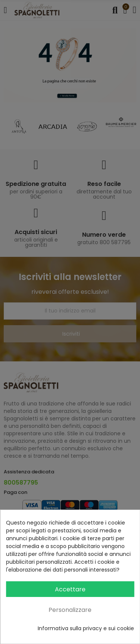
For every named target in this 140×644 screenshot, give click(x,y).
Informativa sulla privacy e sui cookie (86, 628)
